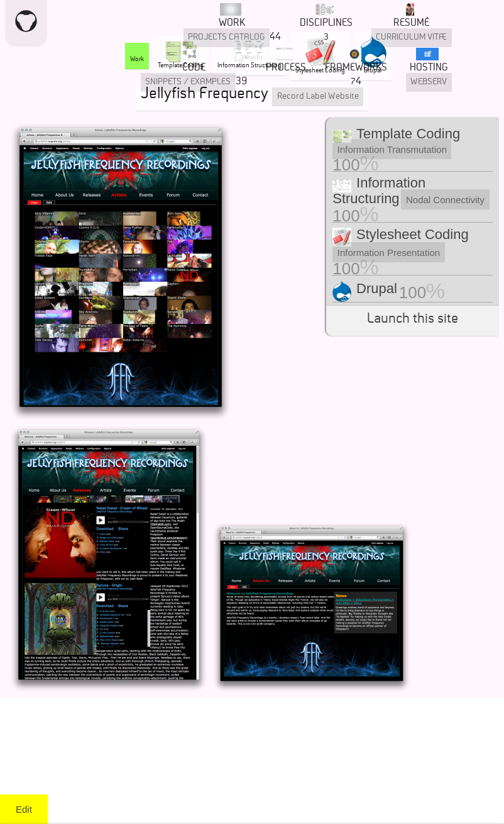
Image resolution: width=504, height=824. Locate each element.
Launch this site (413, 320)
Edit (24, 809)
